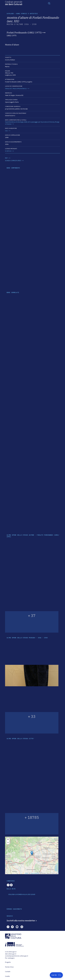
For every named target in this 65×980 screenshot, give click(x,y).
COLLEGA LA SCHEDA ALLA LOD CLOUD (22, 894)
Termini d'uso (9, 967)
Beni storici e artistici (27, 14)
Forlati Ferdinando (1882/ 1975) (24, 33)
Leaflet (27, 873)
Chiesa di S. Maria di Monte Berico (16, 89)
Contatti (8, 972)
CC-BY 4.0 (8, 151)
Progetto (8, 962)
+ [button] (8, 840)
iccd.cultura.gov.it (11, 952)
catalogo (10, 14)
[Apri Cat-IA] (56, 975)
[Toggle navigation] (49, 3)
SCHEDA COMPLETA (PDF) (13, 161)
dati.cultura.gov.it (11, 954)
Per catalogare (10, 958)
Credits (7, 976)
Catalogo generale (14, 3)
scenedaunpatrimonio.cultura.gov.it (17, 956)
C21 (6, 131)
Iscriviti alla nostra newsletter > (22, 921)
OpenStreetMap (35, 873)
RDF (6, 158)
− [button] (8, 843)
